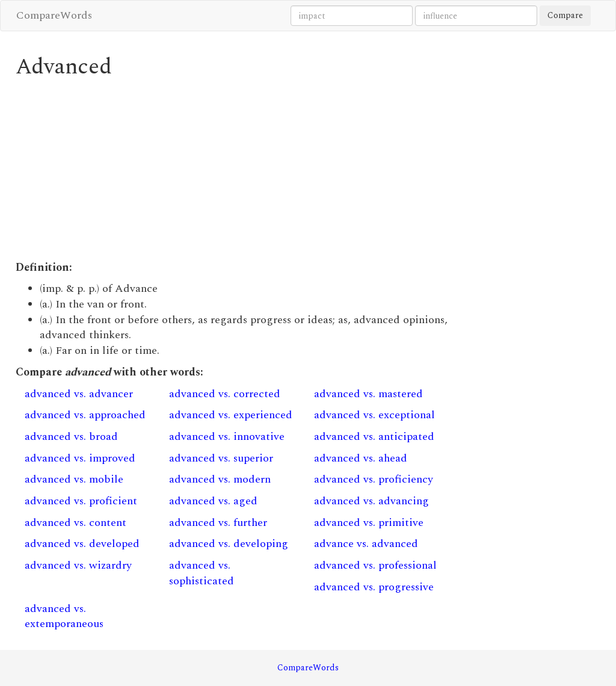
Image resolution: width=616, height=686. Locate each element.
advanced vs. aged (213, 501)
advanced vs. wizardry (78, 565)
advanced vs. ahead (361, 458)
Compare (565, 15)
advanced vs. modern (220, 479)
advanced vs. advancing (371, 501)
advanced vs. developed (82, 544)
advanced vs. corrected (225, 394)
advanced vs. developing (229, 544)
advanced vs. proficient (81, 501)
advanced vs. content (75, 523)
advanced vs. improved (80, 458)
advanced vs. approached (85, 415)
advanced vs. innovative (227, 437)
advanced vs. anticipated (374, 437)
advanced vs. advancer (79, 394)
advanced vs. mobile (74, 479)
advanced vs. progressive (374, 587)
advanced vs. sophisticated (202, 573)
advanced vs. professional (375, 565)
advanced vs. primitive (369, 523)
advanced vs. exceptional (374, 415)
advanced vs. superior (221, 458)
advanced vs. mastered (368, 394)
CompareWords (54, 15)
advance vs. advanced (366, 544)
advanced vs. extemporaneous (64, 616)
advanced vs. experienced (231, 415)
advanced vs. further (218, 523)
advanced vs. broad (71, 437)
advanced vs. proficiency (374, 479)
